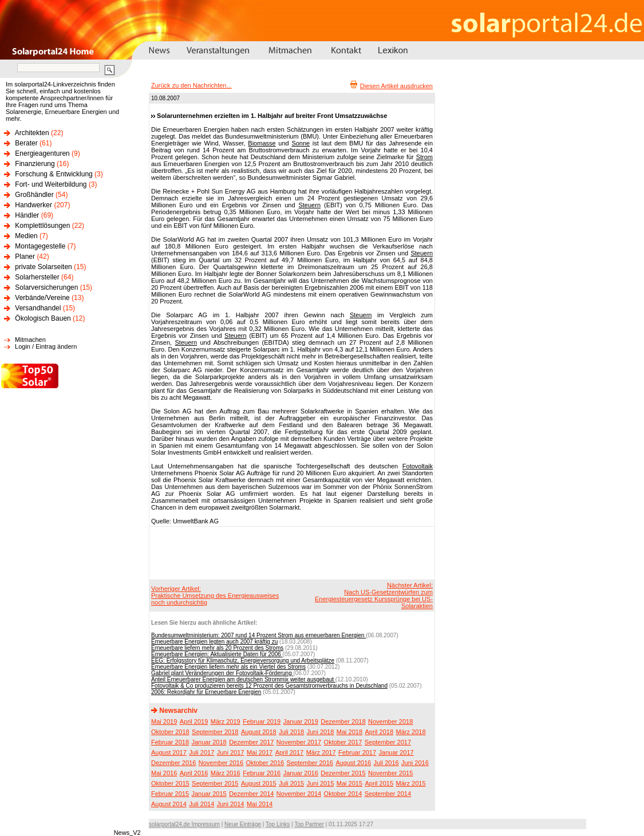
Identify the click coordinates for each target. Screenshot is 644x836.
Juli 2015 (291, 783)
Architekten (32, 133)
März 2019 (226, 721)
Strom (424, 157)
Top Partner (309, 824)
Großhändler (34, 195)
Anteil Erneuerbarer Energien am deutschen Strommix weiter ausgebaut (243, 679)
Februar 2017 (357, 752)
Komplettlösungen (42, 226)
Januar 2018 (209, 742)
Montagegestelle (40, 246)
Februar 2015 (170, 794)
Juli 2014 (202, 804)
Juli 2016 (386, 763)
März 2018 (411, 732)
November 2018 (390, 721)
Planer (25, 257)
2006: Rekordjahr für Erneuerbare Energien (206, 692)
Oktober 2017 (343, 742)
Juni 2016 (415, 763)
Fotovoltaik (418, 466)
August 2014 (169, 804)
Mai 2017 (260, 752)
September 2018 (215, 732)
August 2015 (259, 783)
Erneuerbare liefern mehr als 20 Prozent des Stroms (217, 648)
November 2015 (390, 773)
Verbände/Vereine (42, 298)
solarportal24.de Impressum (184, 824)
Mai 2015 (349, 783)
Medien (26, 236)
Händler (27, 215)
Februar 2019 (262, 721)
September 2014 (388, 794)
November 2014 (299, 794)
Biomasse (262, 143)
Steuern (309, 205)
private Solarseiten (43, 267)
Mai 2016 (164, 773)
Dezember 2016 (173, 763)
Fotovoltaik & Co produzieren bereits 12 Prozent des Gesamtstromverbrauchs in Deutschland (269, 686)
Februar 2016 (262, 773)
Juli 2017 (202, 752)
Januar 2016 (301, 773)
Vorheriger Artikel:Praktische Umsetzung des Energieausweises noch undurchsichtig (215, 596)
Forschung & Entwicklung (54, 174)
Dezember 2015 (343, 773)
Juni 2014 (231, 804)
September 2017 (388, 742)
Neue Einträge (243, 824)
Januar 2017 (396, 752)
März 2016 (226, 773)
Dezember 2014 (251, 794)
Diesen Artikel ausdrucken (396, 86)
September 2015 (215, 783)
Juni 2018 (321, 732)
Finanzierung (35, 164)
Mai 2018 (349, 732)
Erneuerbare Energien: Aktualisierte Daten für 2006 (217, 654)
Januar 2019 (301, 721)
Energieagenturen (42, 153)
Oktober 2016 (265, 763)
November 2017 (299, 742)
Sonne (301, 143)
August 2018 (259, 732)
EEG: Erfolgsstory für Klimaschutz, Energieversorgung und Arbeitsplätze (243, 660)
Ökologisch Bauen (43, 318)
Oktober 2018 (170, 732)
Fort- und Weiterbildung (51, 184)
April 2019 (194, 721)
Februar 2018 (170, 742)
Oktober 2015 (170, 783)
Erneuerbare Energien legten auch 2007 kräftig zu (214, 642)
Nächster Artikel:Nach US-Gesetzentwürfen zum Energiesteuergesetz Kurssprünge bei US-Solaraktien (374, 596)
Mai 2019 (164, 721)
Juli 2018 (291, 732)
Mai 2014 (260, 804)
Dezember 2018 (343, 721)
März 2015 (411, 783)
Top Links (278, 824)
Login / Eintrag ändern (46, 346)
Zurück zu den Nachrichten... (191, 85)
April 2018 (380, 732)
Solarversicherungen (46, 287)
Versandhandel (38, 308)
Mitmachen (30, 340)
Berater (26, 143)
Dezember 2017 (251, 742)
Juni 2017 (231, 752)
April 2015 (380, 783)
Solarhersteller (37, 277)
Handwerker (33, 205)
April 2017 (290, 752)
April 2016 (194, 773)
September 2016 (310, 763)
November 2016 (221, 763)
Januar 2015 (209, 794)
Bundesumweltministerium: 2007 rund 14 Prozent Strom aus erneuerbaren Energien (258, 635)
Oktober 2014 (343, 794)
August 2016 (353, 763)
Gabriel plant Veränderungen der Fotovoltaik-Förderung (222, 673)
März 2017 (321, 752)
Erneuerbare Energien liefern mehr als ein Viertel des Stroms (228, 667)
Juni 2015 (321, 783)
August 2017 (169, 752)
